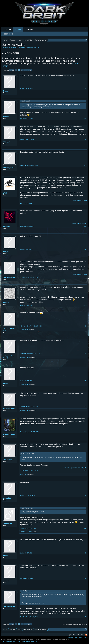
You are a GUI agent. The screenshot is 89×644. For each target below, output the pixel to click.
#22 (85, 118)
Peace (6, 91)
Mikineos (7, 226)
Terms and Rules (73, 638)
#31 (85, 353)
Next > (29, 70)
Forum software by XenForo (18, 639)
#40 (85, 617)
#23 (85, 140)
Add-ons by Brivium (20, 641)
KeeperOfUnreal (25, 330)
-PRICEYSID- (24, 475)
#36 (85, 496)
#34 (85, 432)
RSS (86, 635)
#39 (85, 578)
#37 (85, 528)
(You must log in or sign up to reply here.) (75, 624)
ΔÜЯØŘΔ (23, 532)
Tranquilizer (8, 523)
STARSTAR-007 (9, 409)
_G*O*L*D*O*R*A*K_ (9, 329)
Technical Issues (15, 48)
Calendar (29, 29)
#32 (85, 381)
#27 (85, 249)
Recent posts (8, 34)
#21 (85, 89)
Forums (18, 30)
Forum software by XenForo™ (53, 639)
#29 (85, 306)
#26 (85, 226)
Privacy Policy (84, 638)
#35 (85, 471)
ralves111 (7, 498)
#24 (85, 165)
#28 (85, 277)
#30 (85, 326)
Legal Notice (72, 635)
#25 (85, 203)
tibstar (6, 383)
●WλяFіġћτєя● (9, 168)
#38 (85, 553)
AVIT (5, 193)
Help (78, 635)
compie (29, 48)
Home (8, 29)
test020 (6, 303)
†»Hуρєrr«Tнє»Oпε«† (9, 357)
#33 (85, 406)
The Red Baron (9, 277)
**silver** (7, 142)
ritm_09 (6, 252)
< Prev (12, 70)
